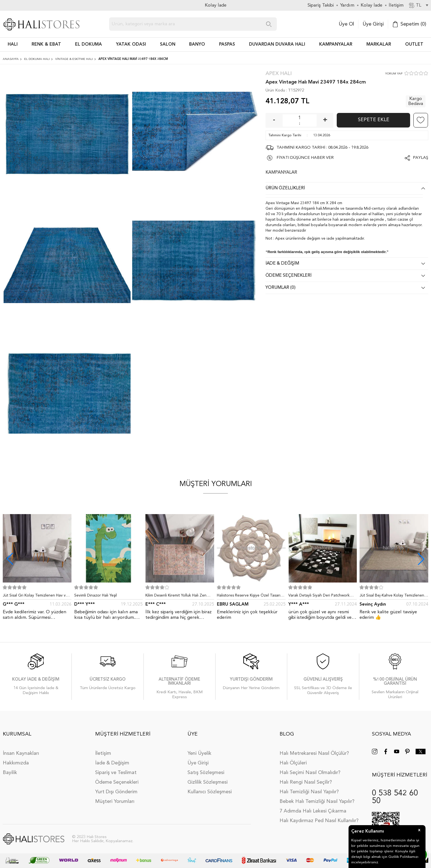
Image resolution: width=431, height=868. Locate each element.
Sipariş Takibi (321, 5)
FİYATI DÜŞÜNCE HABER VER (305, 158)
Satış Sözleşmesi (206, 773)
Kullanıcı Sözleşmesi (210, 792)
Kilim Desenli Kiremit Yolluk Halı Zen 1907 (176, 597)
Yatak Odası (131, 45)
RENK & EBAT (46, 45)
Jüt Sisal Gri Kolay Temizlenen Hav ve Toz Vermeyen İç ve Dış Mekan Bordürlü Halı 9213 (35, 597)
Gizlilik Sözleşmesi (208, 782)
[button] (421, 559)
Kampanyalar (336, 45)
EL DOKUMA (89, 45)
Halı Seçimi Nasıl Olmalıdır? (310, 773)
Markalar (379, 45)
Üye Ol (346, 24)
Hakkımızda (16, 763)
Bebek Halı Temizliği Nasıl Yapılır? (317, 802)
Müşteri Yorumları (115, 802)
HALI (13, 45)
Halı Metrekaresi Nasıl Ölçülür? (314, 753)
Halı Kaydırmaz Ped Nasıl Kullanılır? (319, 821)
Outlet (414, 45)
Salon (168, 45)
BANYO (197, 45)
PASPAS (227, 45)
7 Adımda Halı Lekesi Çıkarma (313, 811)
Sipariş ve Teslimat (116, 773)
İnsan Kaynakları (21, 753)
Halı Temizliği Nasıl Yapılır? (309, 792)
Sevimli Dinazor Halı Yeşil (96, 595)
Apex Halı (279, 74)
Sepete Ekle (374, 120)
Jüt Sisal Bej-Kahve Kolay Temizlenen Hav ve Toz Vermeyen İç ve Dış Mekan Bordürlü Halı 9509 (393, 597)
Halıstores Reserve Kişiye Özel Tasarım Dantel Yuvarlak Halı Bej (250, 597)
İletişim (103, 753)
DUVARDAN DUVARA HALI (277, 45)
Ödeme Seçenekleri (117, 782)
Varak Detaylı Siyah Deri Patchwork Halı (319, 597)
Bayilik (10, 773)
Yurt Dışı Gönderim (116, 792)
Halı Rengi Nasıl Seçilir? (306, 782)
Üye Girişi (373, 24)
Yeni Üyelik (199, 753)
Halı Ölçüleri (293, 763)
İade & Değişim (112, 763)
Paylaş (421, 158)
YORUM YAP (394, 74)
